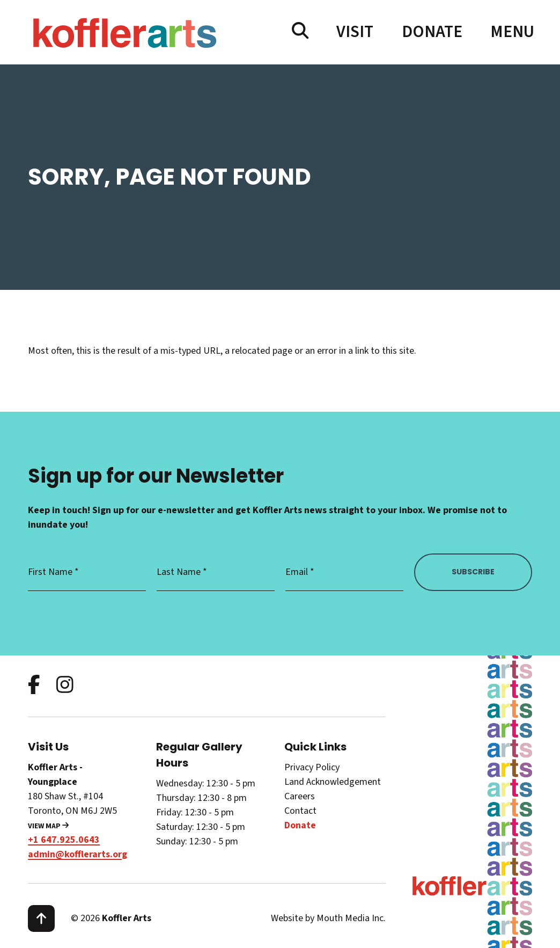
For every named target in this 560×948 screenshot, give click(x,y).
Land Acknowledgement (333, 782)
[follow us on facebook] (34, 686)
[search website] (300, 32)
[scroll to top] (41, 918)
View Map (48, 826)
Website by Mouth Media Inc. (328, 918)
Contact (300, 811)
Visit (355, 32)
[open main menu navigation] (511, 32)
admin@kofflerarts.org (78, 854)
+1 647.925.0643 (64, 840)
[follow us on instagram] (65, 686)
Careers (300, 796)
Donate (432, 32)
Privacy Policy (312, 767)
